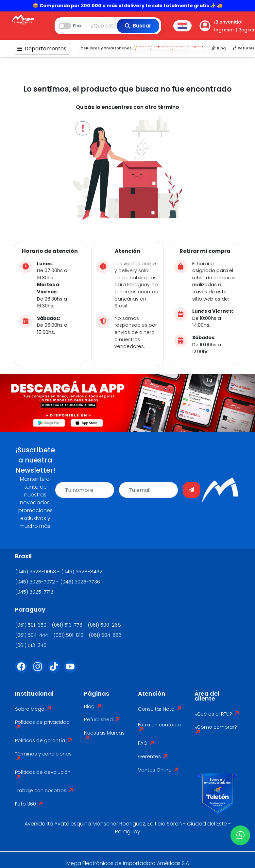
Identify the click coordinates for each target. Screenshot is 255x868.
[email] (148, 490)
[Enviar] (192, 490)
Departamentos (42, 49)
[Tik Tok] (56, 670)
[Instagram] (40, 670)
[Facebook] (23, 670)
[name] (85, 490)
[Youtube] (72, 670)
